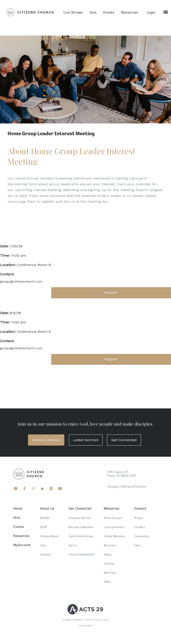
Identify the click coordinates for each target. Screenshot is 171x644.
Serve (72, 545)
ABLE (107, 582)
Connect (140, 527)
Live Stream (73, 12)
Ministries (112, 508)
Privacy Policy (86, 625)
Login (151, 12)
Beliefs (45, 518)
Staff (44, 527)
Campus (46, 554)
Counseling (141, 536)
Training (109, 563)
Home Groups (113, 518)
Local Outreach (114, 527)
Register (111, 292)
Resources (130, 12)
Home (18, 508)
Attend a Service (46, 440)
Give (93, 12)
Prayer (139, 518)
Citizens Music (50, 536)
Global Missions (114, 536)
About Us (47, 508)
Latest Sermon (86, 440)
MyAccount (22, 545)
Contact (140, 508)
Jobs (43, 545)
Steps (108, 554)
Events (109, 12)
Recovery (110, 545)
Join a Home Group (81, 536)
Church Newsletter (82, 554)
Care (137, 545)
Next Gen (110, 573)
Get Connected (124, 440)
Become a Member (81, 527)
